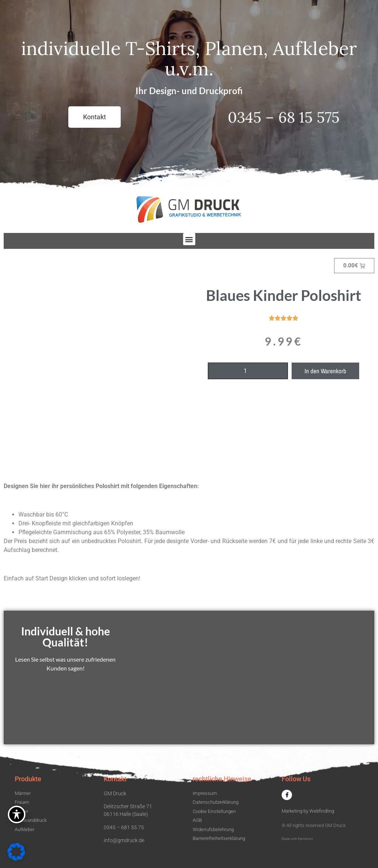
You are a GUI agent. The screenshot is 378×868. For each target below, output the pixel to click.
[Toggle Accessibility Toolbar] (17, 814)
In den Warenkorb (325, 371)
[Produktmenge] (248, 371)
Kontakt (115, 779)
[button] (189, 239)
